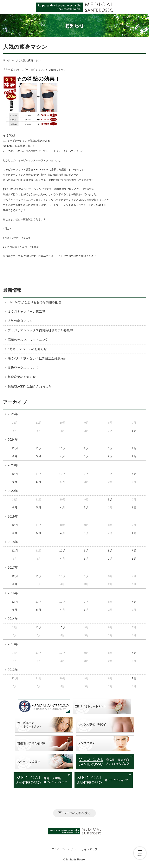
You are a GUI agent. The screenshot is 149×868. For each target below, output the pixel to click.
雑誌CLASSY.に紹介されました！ (31, 386)
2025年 (13, 414)
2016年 (13, 593)
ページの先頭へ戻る (77, 813)
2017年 (13, 568)
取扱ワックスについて (23, 368)
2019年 (13, 516)
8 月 (110, 448)
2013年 (13, 644)
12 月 (15, 448)
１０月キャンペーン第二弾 (26, 312)
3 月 (86, 456)
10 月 (63, 448)
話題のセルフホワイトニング (28, 340)
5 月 (39, 456)
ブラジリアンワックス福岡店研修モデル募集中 (40, 330)
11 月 (39, 448)
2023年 (13, 465)
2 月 (110, 431)
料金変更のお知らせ (22, 377)
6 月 (15, 456)
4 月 (63, 456)
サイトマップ (89, 849)
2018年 (13, 542)
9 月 (86, 448)
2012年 (13, 670)
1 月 (134, 431)
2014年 (13, 619)
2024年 (13, 440)
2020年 (13, 491)
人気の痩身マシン (20, 321)
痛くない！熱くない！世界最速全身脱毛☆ (37, 358)
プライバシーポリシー (65, 849)
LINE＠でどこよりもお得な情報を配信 (35, 302)
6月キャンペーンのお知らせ (27, 349)
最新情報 (12, 290)
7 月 (134, 448)
